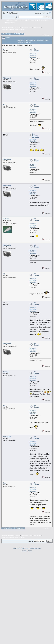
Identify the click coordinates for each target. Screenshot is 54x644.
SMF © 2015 (25, 548)
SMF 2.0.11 (17, 548)
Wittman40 (7, 78)
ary (4, 49)
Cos (4, 483)
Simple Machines (36, 548)
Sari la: (31, 541)
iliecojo (6, 372)
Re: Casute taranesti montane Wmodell (34, 53)
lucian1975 (7, 437)
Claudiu (6, 219)
